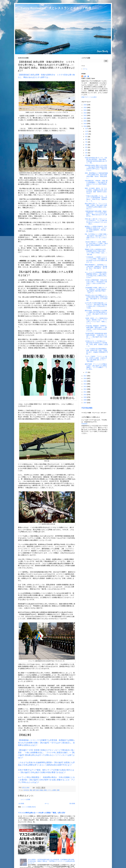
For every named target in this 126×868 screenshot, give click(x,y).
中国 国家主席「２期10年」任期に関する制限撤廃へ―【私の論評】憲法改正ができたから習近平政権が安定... (96, 183)
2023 (85, 113)
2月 (86, 155)
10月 (87, 134)
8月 (86, 139)
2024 (85, 110)
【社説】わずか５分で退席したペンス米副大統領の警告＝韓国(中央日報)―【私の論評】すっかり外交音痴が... (96, 298)
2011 (85, 392)
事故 (31, 790)
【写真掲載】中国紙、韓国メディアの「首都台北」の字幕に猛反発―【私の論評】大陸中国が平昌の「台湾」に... (96, 290)
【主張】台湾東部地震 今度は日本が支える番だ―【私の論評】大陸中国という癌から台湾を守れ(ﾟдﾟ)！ (96, 282)
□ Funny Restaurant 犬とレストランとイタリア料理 (55, 8)
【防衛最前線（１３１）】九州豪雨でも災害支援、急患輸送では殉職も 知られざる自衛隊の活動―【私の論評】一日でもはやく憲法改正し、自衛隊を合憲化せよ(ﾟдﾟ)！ (47, 743)
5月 (86, 147)
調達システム (48, 790)
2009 (85, 397)
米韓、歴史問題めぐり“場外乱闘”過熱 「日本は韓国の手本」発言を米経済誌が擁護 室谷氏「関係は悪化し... (97, 176)
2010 (85, 395)
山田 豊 (86, 76)
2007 (85, 403)
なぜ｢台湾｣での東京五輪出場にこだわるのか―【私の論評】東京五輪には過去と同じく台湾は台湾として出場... (96, 305)
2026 (85, 105)
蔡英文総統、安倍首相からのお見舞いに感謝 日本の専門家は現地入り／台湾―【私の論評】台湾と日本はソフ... (96, 313)
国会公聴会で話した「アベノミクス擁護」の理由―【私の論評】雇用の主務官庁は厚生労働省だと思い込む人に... (96, 206)
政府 (38, 790)
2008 (85, 400)
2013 (85, 386)
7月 (86, 142)
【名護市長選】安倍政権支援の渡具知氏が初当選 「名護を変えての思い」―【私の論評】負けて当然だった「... (96, 336)
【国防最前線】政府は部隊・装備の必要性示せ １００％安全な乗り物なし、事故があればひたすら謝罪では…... (96, 214)
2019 (85, 124)
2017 (85, 376)
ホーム (47, 803)
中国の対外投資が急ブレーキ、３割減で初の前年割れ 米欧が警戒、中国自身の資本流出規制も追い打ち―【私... (96, 160)
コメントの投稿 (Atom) (29, 807)
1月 (86, 372)
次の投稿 (21, 803)
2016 (85, 378)
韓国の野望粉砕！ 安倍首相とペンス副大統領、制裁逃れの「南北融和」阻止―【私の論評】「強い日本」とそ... (96, 267)
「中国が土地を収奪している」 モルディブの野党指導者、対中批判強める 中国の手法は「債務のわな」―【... (96, 198)
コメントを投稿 (25, 799)
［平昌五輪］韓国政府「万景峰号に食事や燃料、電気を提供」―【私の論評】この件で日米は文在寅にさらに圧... (96, 328)
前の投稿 (72, 803)
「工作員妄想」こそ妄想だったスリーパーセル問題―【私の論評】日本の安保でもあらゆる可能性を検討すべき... (96, 260)
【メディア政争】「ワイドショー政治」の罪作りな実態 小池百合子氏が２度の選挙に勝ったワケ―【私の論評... (96, 359)
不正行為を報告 (87, 408)
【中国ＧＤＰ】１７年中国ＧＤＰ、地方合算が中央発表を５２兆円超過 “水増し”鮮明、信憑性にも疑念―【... (96, 344)
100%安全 (26, 790)
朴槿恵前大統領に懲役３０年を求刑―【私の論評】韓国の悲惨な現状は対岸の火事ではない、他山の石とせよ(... (96, 168)
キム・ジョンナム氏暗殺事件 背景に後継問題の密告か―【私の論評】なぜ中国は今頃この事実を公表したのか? (96, 275)
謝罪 (34, 790)
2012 (85, 389)
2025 (85, 107)
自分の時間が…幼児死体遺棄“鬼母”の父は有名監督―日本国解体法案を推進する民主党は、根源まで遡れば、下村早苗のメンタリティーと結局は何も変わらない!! (51, 861)
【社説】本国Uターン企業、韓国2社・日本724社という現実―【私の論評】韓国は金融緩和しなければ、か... (96, 244)
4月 (86, 150)
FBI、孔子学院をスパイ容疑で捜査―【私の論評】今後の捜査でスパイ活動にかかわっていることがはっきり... (96, 237)
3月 (86, 153)
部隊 (58, 790)
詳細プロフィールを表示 (89, 97)
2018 (85, 126)
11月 (87, 131)
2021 (85, 118)
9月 (86, 137)
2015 (85, 381)
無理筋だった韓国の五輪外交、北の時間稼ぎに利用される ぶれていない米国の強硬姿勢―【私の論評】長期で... (96, 229)
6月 (86, 145)
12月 (87, 129)
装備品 (41, 790)
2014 (85, 384)
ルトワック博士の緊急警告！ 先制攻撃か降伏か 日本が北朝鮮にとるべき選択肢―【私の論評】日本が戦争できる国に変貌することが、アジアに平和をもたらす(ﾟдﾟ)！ (46, 780)
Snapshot (84, 424)
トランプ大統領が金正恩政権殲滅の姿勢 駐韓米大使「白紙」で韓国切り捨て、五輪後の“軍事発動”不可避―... (96, 351)
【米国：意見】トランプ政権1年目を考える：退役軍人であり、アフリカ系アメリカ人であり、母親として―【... (96, 321)
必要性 (54, 790)
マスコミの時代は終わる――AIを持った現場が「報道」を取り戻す (42, 813)
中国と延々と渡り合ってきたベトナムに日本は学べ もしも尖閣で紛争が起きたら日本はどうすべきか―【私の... (96, 221)
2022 (85, 115)
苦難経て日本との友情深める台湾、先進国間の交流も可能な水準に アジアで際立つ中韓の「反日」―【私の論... (96, 252)
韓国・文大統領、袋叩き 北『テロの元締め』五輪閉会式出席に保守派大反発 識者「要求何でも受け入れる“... (96, 191)
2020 (85, 121)
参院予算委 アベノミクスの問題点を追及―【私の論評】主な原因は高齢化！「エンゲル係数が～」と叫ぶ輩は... (96, 367)
